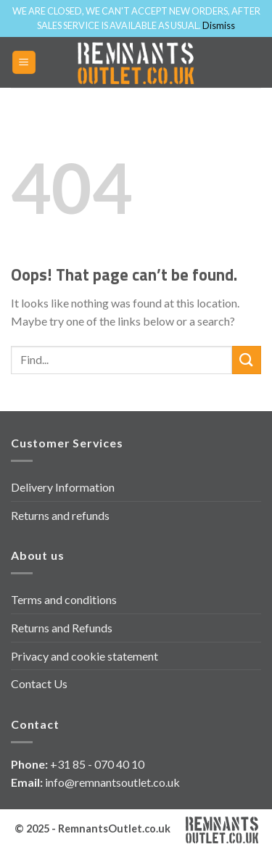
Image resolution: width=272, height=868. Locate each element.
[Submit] (247, 360)
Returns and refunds (60, 515)
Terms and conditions (64, 599)
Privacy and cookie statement (85, 656)
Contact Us (39, 683)
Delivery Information (63, 487)
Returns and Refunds (62, 628)
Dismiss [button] (219, 25)
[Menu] (24, 63)
